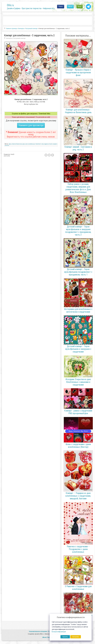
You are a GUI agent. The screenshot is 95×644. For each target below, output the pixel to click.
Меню (70, 7)
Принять (65, 637)
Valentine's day (40, 144)
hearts (51, 144)
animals (7, 145)
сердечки (46, 144)
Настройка (76, 637)
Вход (80, 7)
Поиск (61, 7)
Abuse (44, 637)
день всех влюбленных (29, 144)
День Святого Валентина (16, 144)
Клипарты (9, 38)
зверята (55, 144)
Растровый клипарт (19, 38)
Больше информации (59, 632)
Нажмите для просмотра (31, 125)
